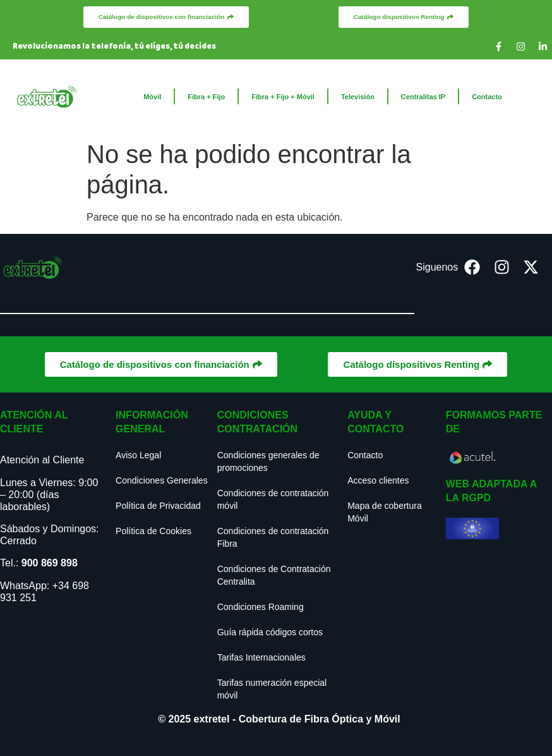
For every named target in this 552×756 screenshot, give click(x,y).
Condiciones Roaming (261, 607)
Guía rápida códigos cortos (270, 632)
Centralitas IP (423, 97)
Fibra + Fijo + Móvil (283, 97)
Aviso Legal (138, 455)
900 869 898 (50, 563)
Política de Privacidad (158, 506)
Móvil (152, 97)
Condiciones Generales (162, 480)
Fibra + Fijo (206, 97)
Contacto (487, 97)
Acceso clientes (378, 480)
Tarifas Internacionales (261, 657)
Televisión (358, 97)
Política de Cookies (153, 531)
